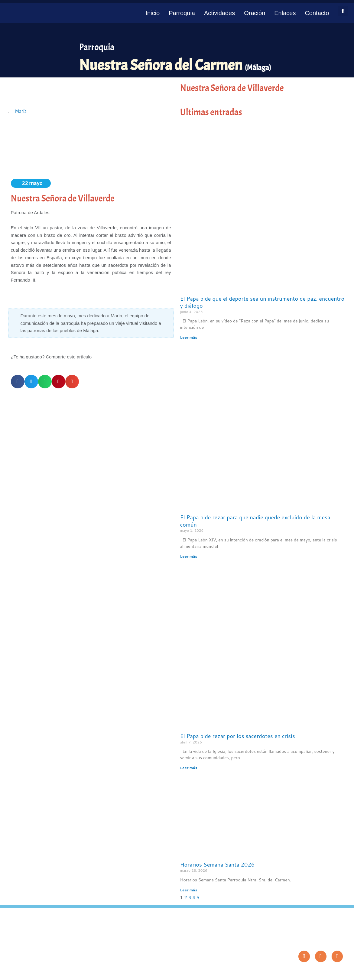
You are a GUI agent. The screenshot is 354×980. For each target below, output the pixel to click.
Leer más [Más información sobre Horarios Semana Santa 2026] (189, 890)
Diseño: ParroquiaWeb (327, 972)
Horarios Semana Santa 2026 (218, 864)
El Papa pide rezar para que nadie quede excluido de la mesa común (255, 521)
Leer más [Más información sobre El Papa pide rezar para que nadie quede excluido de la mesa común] (189, 556)
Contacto (317, 13)
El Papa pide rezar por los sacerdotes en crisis (238, 736)
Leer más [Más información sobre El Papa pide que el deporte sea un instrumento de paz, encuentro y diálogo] (189, 337)
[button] (343, 11)
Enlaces (285, 13)
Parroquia (182, 13)
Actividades (219, 13)
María (21, 111)
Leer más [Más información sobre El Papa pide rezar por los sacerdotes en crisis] (189, 768)
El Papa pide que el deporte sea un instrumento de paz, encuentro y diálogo (262, 302)
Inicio (153, 13)
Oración (255, 13)
